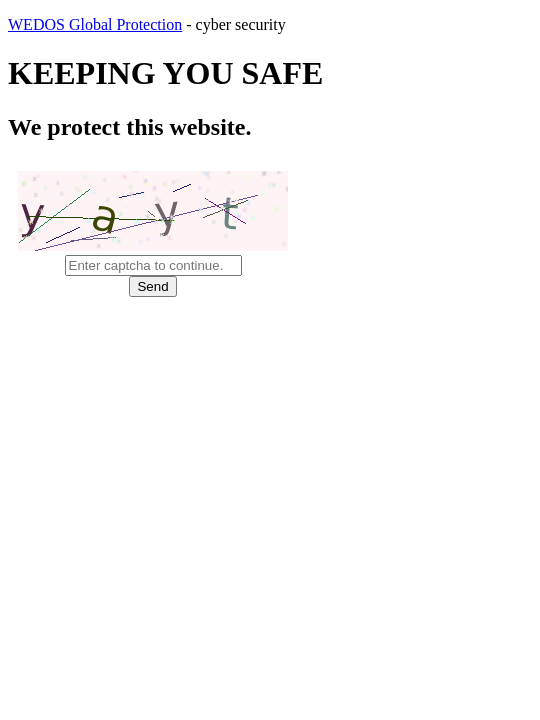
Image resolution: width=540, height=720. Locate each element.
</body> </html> (270, 360)
